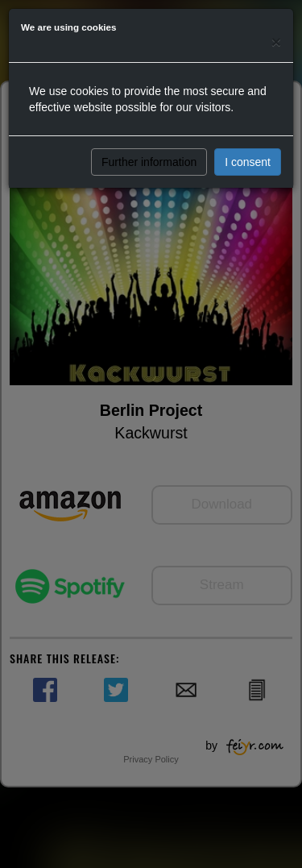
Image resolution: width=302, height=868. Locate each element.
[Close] (276, 42)
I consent (248, 162)
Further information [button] (149, 162)
